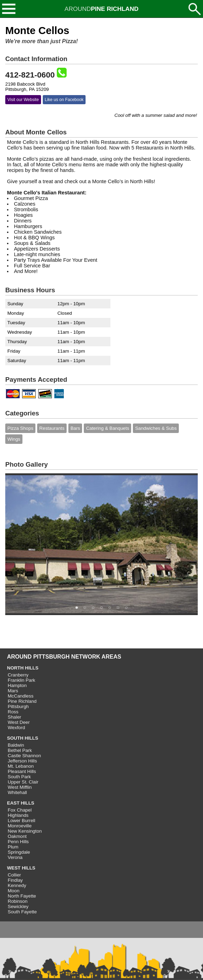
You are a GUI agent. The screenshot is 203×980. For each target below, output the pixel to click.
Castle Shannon (24, 756)
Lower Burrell (22, 821)
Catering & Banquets (107, 428)
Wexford (16, 728)
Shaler (15, 717)
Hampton (17, 685)
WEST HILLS (21, 868)
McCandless (21, 696)
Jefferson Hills (22, 761)
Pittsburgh (18, 706)
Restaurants (52, 428)
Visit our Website (23, 100)
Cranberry (18, 675)
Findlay (15, 880)
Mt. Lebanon (21, 766)
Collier (14, 875)
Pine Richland (22, 701)
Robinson (18, 901)
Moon (13, 891)
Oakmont (17, 836)
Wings (14, 439)
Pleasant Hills (22, 771)
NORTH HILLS (23, 668)
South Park (19, 777)
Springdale (19, 852)
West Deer (19, 722)
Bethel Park (20, 750)
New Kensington (25, 831)
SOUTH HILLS (23, 738)
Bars (75, 428)
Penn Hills (18, 842)
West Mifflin (20, 787)
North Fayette (22, 896)
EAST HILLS (21, 803)
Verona (15, 857)
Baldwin (16, 745)
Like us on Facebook (64, 100)
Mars (13, 691)
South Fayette (22, 912)
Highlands (18, 815)
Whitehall (17, 792)
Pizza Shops (20, 428)
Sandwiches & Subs (156, 428)
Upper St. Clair (23, 782)
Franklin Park (22, 680)
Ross (13, 712)
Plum (13, 847)
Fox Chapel (20, 810)
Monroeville (20, 826)
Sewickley (18, 906)
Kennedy (17, 885)
